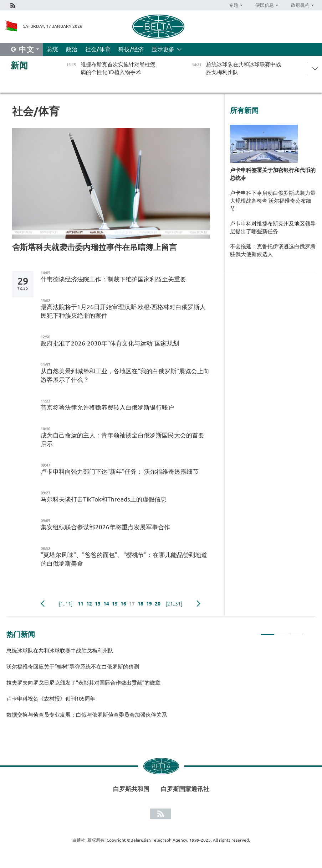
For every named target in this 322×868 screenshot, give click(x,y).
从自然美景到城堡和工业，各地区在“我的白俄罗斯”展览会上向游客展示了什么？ (125, 375)
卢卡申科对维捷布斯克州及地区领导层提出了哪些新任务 (273, 227)
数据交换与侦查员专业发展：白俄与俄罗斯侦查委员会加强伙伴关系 (87, 715)
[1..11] (66, 604)
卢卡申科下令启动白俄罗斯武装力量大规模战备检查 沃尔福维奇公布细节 (273, 201)
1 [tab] (268, 631)
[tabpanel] (155, 686)
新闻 (19, 65)
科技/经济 (131, 49)
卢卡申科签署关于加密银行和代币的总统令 (273, 174)
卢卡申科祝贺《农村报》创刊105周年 (51, 699)
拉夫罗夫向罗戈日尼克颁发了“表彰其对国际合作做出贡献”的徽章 (83, 683)
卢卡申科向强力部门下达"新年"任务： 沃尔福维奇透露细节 (120, 471)
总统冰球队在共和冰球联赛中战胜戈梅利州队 (60, 651)
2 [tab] (282, 631)
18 (140, 604)
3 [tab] (296, 631)
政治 (72, 49)
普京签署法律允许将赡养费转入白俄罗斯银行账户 (107, 407)
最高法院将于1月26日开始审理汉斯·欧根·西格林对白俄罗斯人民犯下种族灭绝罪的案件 (123, 311)
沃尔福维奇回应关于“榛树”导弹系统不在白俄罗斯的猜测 (73, 667)
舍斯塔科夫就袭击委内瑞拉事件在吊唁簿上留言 (94, 247)
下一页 (198, 604)
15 (115, 604)
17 (132, 604)
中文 (27, 49)
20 (158, 604)
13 (98, 604)
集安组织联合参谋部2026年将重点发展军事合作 (105, 527)
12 (89, 604)
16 (123, 604)
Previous (43, 604)
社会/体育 (98, 49)
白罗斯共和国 (131, 789)
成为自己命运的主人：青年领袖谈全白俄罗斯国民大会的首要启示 (122, 439)
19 (149, 604)
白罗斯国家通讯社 (185, 789)
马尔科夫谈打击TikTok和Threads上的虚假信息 (104, 499)
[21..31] (174, 604)
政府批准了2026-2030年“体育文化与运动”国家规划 (110, 343)
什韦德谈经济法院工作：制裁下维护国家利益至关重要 (113, 279)
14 (106, 604)
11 (81, 604)
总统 (52, 49)
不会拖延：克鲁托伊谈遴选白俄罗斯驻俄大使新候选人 (273, 250)
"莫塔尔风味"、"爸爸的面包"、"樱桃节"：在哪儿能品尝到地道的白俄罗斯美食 (124, 559)
